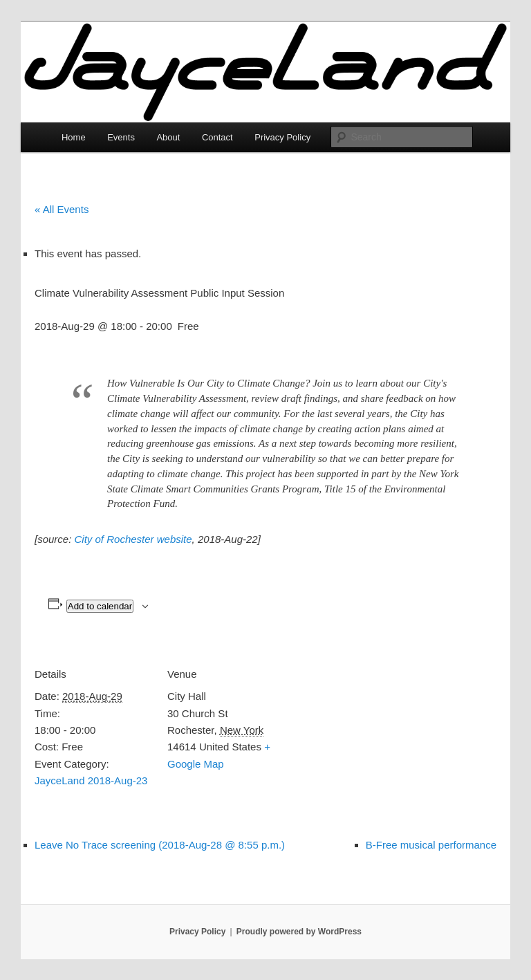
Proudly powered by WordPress (299, 932)
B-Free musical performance (431, 845)
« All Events (62, 209)
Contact (217, 137)
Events (121, 137)
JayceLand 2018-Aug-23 (91, 780)
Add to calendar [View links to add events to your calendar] (100, 606)
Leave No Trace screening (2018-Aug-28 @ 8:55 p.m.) (160, 845)
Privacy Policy (282, 137)
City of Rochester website (133, 539)
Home (74, 137)
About (168, 137)
